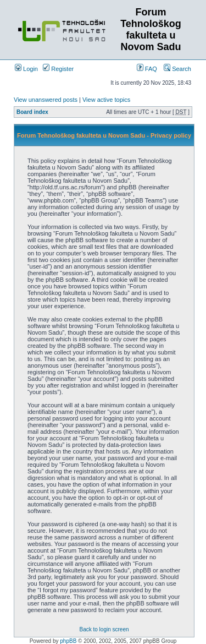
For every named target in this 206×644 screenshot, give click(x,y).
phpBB (68, 641)
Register (58, 69)
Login (26, 69)
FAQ (147, 69)
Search (177, 69)
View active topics (106, 100)
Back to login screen (104, 629)
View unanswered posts (46, 100)
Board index (32, 112)
